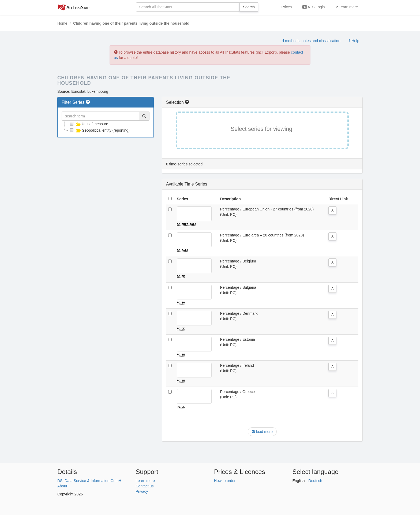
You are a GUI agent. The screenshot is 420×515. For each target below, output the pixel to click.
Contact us (145, 486)
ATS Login (314, 7)
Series (182, 199)
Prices (286, 7)
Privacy (142, 491)
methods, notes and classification (311, 41)
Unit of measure (88, 124)
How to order (225, 480)
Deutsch (315, 480)
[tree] (106, 127)
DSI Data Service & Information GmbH (89, 480)
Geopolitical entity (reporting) (99, 130)
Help (354, 41)
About (62, 486)
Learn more (347, 7)
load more (262, 431)
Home (62, 23)
